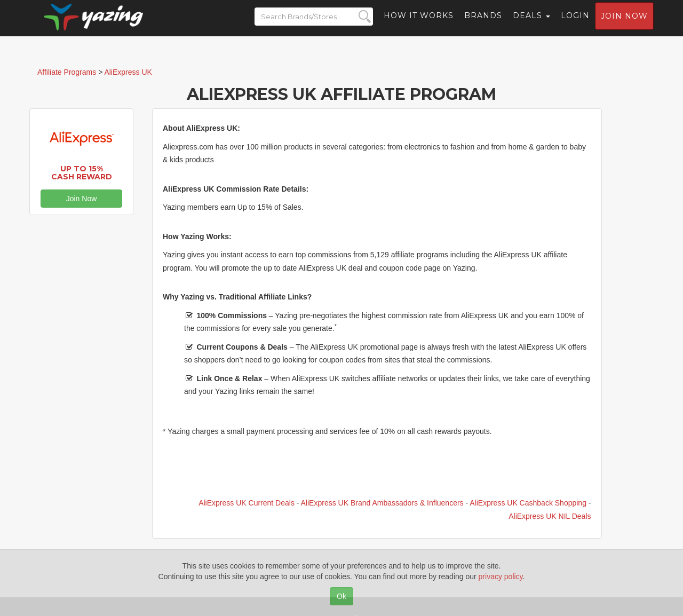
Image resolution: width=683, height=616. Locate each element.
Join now (624, 25)
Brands (483, 24)
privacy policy (501, 576)
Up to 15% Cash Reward (82, 173)
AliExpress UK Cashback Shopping (528, 503)
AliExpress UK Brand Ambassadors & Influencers (382, 503)
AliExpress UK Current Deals (247, 503)
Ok (341, 596)
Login (575, 24)
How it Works (419, 24)
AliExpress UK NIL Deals (550, 516)
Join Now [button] (82, 199)
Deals (531, 24)
